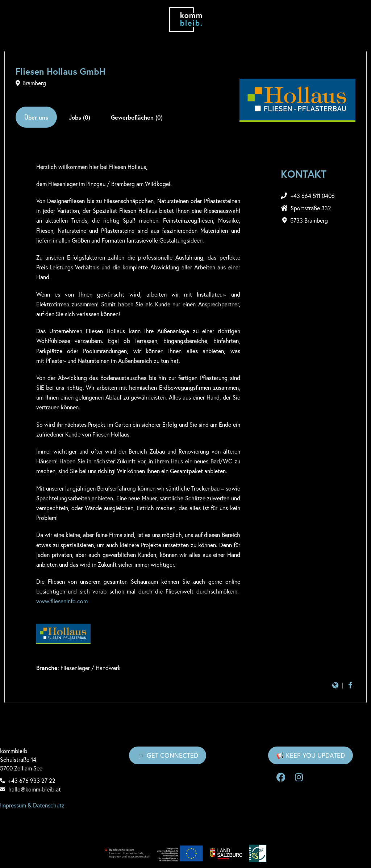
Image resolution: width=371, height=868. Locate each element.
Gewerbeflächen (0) (137, 117)
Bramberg (34, 83)
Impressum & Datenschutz (32, 805)
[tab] (36, 117)
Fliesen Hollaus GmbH (61, 71)
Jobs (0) (80, 117)
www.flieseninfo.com (62, 601)
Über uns (36, 117)
